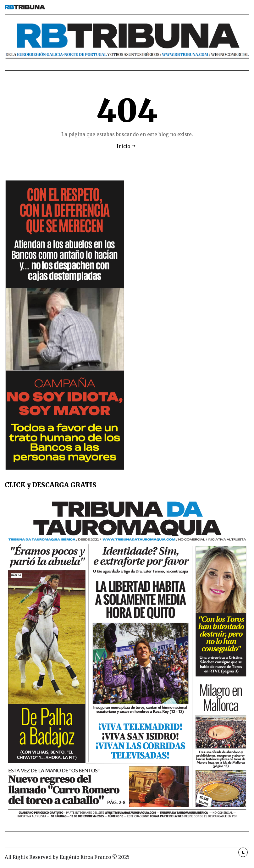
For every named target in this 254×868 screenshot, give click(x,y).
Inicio (123, 146)
